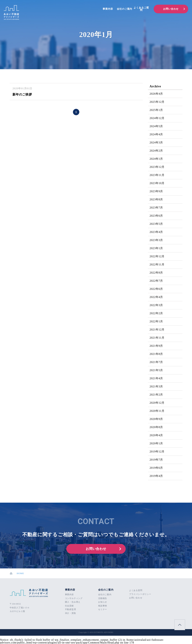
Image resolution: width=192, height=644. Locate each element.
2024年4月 (156, 134)
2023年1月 (156, 248)
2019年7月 (156, 460)
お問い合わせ (171, 9)
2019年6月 (156, 468)
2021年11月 (157, 338)
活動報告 (103, 598)
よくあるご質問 (141, 9)
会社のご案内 (125, 9)
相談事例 (103, 606)
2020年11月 (157, 411)
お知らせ (103, 602)
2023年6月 (156, 216)
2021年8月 (156, 354)
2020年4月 (156, 435)
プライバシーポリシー (140, 594)
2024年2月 (156, 151)
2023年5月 (156, 224)
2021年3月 (156, 386)
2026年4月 (156, 94)
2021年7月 (156, 362)
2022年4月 (156, 297)
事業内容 (108, 9)
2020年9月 (156, 419)
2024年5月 (156, 126)
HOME (17, 573)
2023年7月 (156, 208)
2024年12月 (157, 118)
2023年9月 (156, 191)
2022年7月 (156, 281)
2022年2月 (156, 313)
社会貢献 (69, 606)
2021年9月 (156, 346)
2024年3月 (156, 142)
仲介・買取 (71, 613)
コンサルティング (74, 598)
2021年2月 (156, 395)
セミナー (103, 609)
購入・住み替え (73, 602)
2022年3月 (156, 305)
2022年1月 (156, 321)
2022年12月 (157, 256)
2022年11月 (157, 264)
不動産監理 (71, 609)
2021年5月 (156, 370)
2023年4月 (156, 232)
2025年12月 (157, 102)
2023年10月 (157, 183)
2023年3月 (156, 240)
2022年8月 (156, 273)
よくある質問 (136, 590)
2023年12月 (157, 167)
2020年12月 (157, 403)
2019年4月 (156, 476)
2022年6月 (156, 289)
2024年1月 (156, 159)
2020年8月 (156, 427)
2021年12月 (157, 330)
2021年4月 (156, 378)
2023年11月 (157, 175)
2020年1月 (156, 443)
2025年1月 (156, 110)
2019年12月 (157, 452)
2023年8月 (156, 199)
